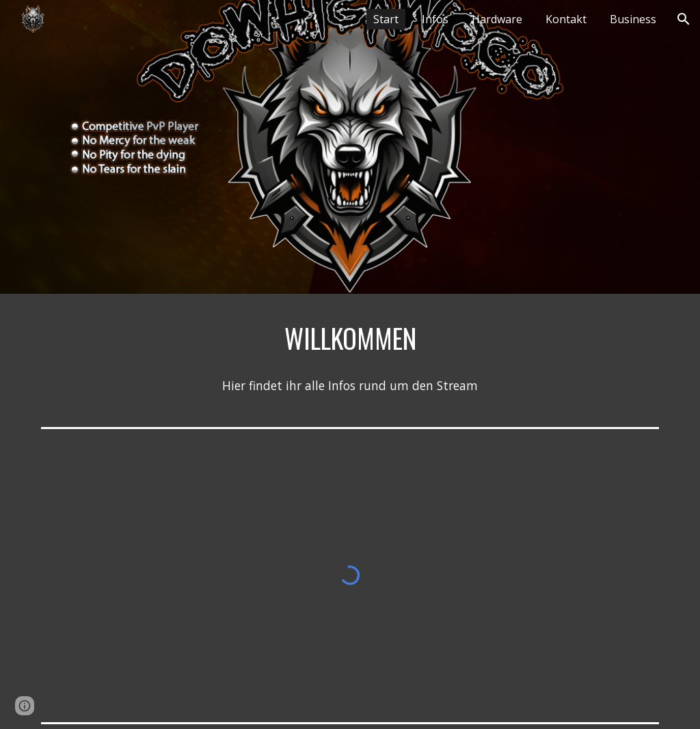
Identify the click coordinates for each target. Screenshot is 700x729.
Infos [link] (435, 19)
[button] (684, 19)
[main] (350, 339)
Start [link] (386, 19)
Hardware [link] (497, 19)
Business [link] (633, 19)
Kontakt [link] (566, 19)
